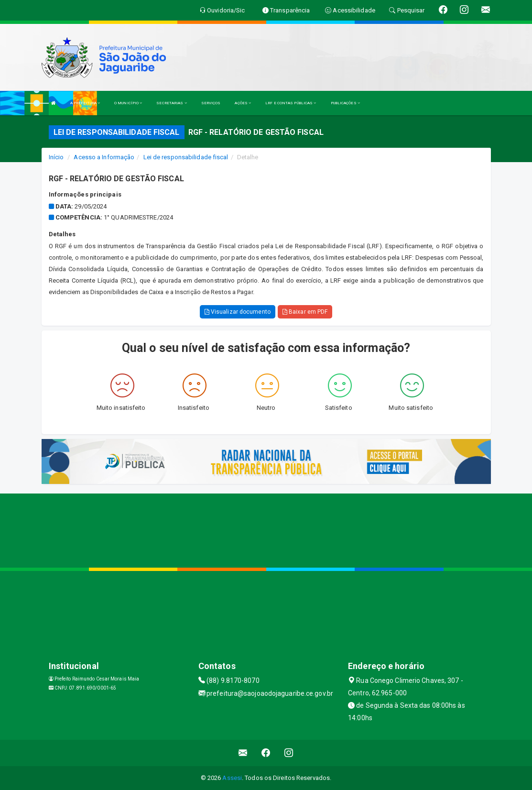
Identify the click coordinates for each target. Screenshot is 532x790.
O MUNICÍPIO (128, 103)
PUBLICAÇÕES (345, 103)
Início (56, 157)
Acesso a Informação (104, 157)
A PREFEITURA (85, 103)
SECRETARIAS (171, 103)
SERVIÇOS (211, 103)
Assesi (232, 778)
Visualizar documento (238, 312)
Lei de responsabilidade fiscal (186, 157)
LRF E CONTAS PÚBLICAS (291, 103)
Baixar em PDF (305, 312)
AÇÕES (243, 103)
